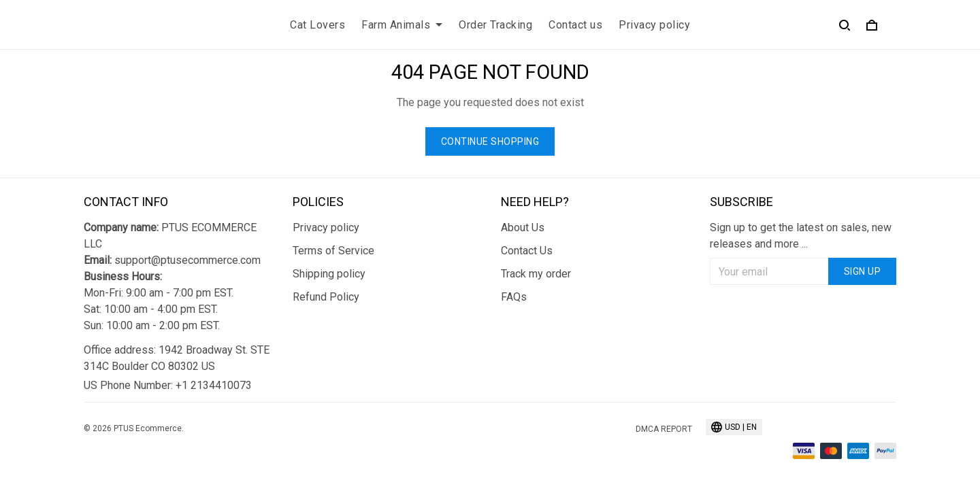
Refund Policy (326, 297)
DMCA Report (664, 429)
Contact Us (527, 251)
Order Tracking (495, 25)
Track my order (536, 274)
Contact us (575, 25)
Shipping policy (329, 274)
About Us (523, 227)
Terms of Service (333, 251)
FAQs (514, 297)
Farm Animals (402, 25)
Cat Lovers (317, 25)
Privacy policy (654, 25)
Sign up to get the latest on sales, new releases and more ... (801, 236)
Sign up (863, 271)
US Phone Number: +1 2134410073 (168, 385)
